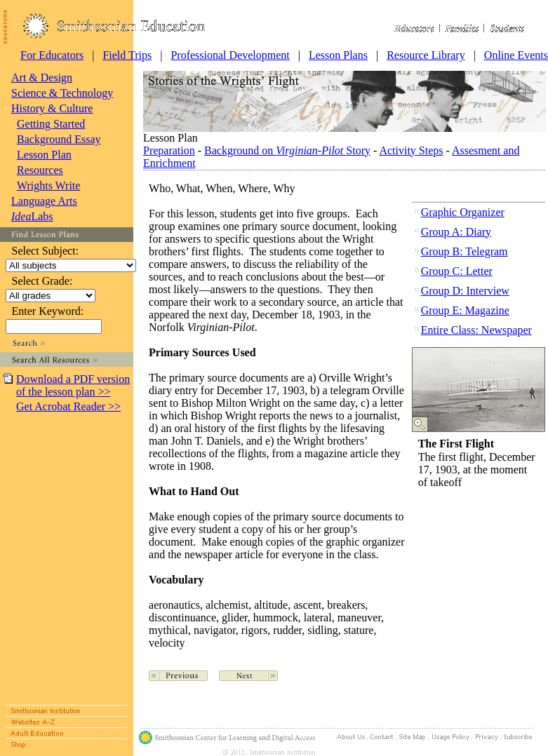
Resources (40, 170)
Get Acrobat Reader (68, 406)
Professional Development (230, 55)
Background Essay (59, 139)
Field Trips (127, 55)
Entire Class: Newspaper (476, 330)
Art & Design (42, 77)
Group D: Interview (465, 291)
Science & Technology (62, 93)
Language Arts (44, 201)
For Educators (52, 55)
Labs (32, 216)
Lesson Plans (338, 55)
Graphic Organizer (463, 212)
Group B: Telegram (465, 251)
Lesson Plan (44, 155)
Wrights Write (48, 185)
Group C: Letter (457, 271)
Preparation (169, 150)
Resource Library (426, 55)
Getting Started (51, 124)
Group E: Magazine (465, 310)
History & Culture (52, 108)
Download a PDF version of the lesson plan (73, 385)
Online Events (516, 55)
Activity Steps (411, 150)
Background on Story (287, 150)
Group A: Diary (456, 232)
